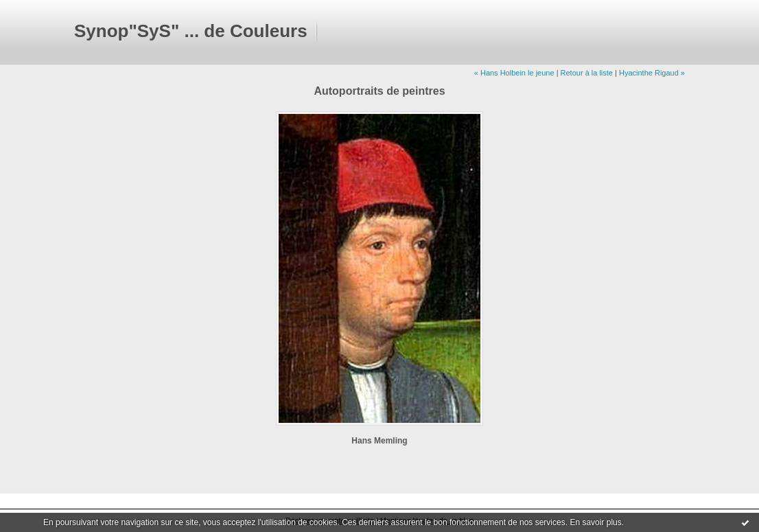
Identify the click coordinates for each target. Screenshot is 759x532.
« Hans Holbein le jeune (514, 73)
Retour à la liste (587, 73)
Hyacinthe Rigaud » (652, 73)
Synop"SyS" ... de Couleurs (191, 31)
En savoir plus (595, 522)
